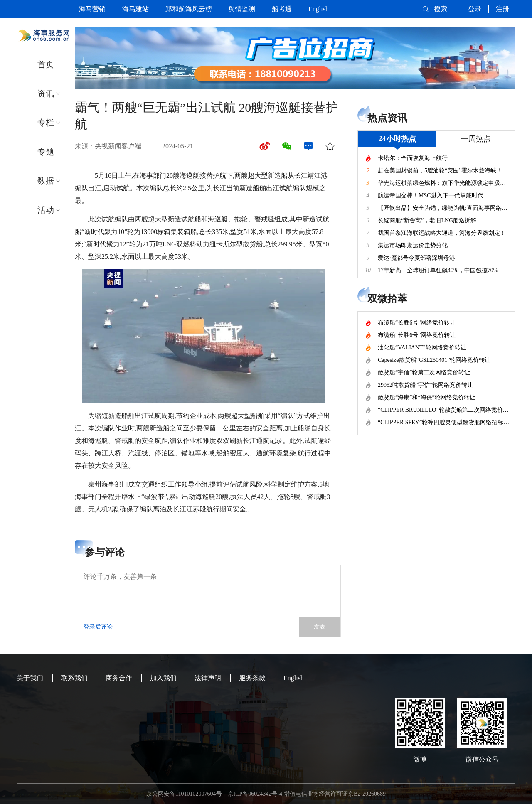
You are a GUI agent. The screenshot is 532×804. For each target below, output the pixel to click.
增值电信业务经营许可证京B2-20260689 (335, 794)
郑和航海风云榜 (189, 9)
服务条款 (252, 678)
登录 (475, 9)
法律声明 (208, 678)
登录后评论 (98, 627)
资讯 (46, 93)
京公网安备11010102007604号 (184, 794)
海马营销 (92, 9)
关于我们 (30, 678)
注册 (502, 9)
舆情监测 (242, 9)
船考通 (282, 9)
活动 (46, 210)
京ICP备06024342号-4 (255, 794)
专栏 (46, 123)
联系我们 (74, 678)
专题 (46, 152)
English (319, 9)
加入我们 (163, 678)
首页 (46, 64)
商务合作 (119, 678)
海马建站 (135, 9)
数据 (46, 181)
